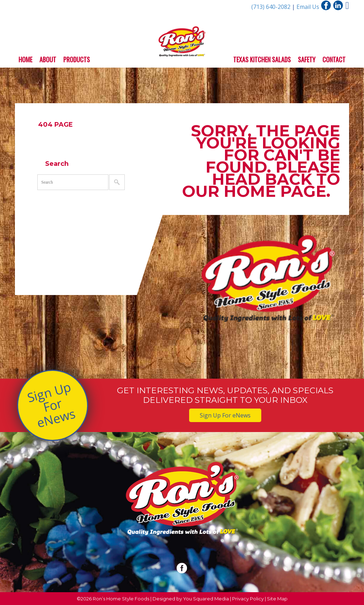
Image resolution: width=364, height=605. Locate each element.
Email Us (308, 7)
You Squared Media (206, 599)
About (48, 59)
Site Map (277, 599)
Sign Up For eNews (51, 405)
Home (25, 59)
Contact (334, 59)
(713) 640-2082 (272, 7)
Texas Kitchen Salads (262, 59)
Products (77, 59)
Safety (307, 59)
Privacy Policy (248, 599)
